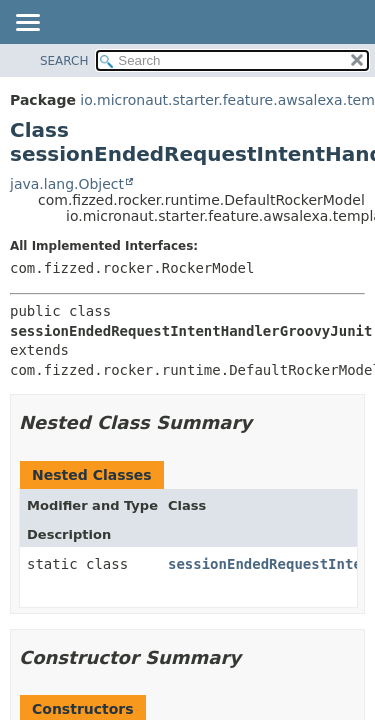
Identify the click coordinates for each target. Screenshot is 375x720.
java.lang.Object (67, 184)
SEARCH (64, 61)
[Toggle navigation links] (27, 24)
